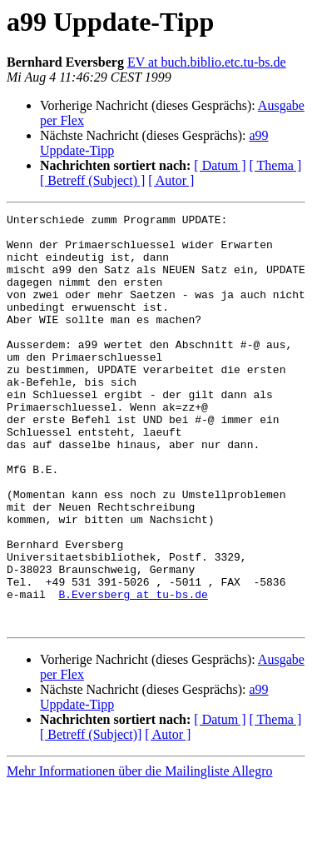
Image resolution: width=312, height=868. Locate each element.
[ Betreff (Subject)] (91, 817)
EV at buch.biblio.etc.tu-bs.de (207, 62)
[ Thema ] (276, 165)
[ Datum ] (220, 165)
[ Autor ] (171, 180)
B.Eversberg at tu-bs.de (133, 671)
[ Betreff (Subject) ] (92, 180)
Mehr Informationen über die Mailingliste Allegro (139, 853)
